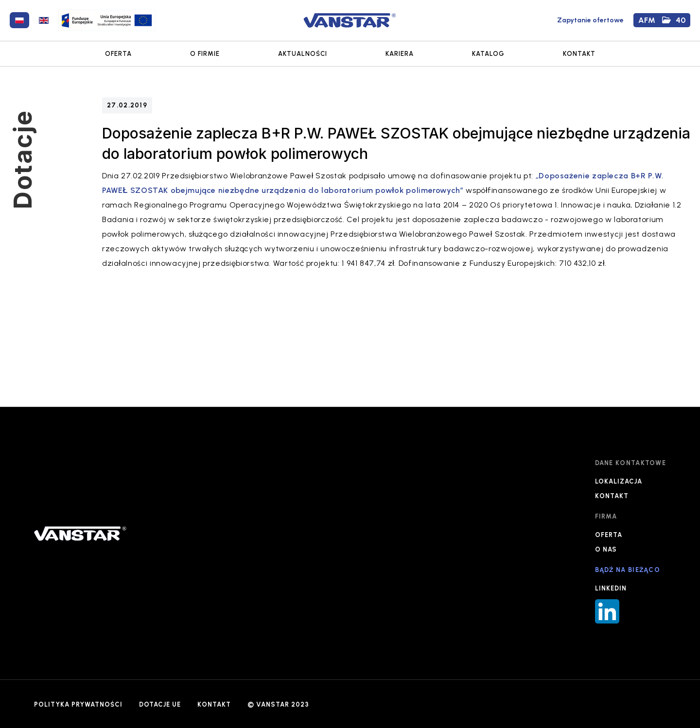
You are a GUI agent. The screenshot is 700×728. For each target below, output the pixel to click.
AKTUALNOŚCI (303, 54)
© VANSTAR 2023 (278, 704)
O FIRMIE (205, 54)
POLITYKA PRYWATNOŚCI (78, 704)
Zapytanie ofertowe (590, 20)
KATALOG (488, 54)
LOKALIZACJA (619, 481)
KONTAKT (579, 54)
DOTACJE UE (160, 704)
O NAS (606, 549)
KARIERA (400, 54)
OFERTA (118, 54)
